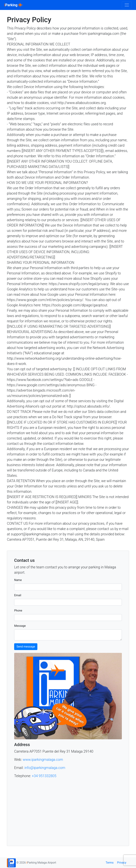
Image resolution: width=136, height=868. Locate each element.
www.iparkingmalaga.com (43, 760)
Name (18, 580)
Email (18, 595)
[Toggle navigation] (127, 5)
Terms (110, 863)
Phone (18, 611)
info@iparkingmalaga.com (45, 768)
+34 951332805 (44, 776)
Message (20, 626)
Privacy (122, 863)
